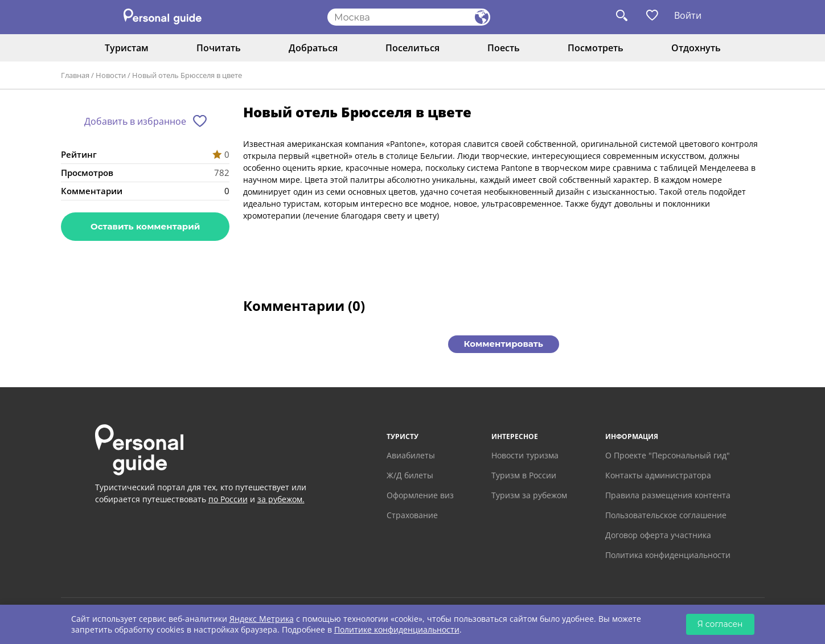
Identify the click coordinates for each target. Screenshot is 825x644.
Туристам (127, 48)
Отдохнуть (696, 48)
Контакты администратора (658, 475)
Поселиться (412, 48)
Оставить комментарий (145, 226)
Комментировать (504, 344)
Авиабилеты (411, 455)
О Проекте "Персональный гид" (668, 455)
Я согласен (720, 624)
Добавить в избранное (135, 121)
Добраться (313, 48)
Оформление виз (420, 495)
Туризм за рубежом (529, 495)
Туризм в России (524, 475)
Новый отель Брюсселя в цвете (187, 75)
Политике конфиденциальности (397, 629)
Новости (111, 75)
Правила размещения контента (668, 495)
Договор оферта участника (658, 535)
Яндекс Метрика (262, 619)
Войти (688, 15)
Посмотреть (596, 48)
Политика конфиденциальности (668, 555)
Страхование (412, 515)
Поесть (504, 48)
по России (228, 499)
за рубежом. (281, 499)
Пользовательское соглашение (666, 515)
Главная (75, 75)
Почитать (219, 48)
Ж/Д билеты (410, 475)
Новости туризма (525, 455)
